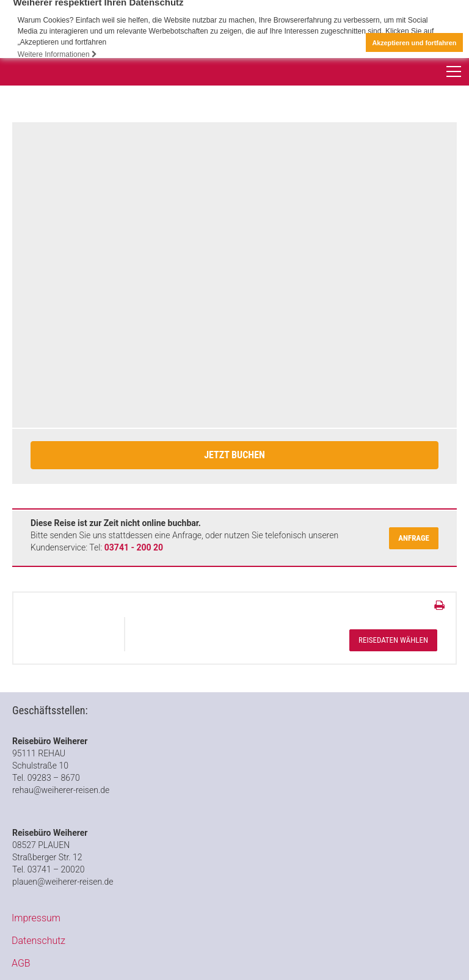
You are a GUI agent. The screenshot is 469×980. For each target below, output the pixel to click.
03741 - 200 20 (134, 547)
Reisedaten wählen (393, 640)
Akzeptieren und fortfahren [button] (414, 43)
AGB (21, 963)
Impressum (36, 918)
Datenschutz (38, 941)
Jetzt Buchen (234, 455)
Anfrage (414, 538)
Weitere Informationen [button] (57, 54)
